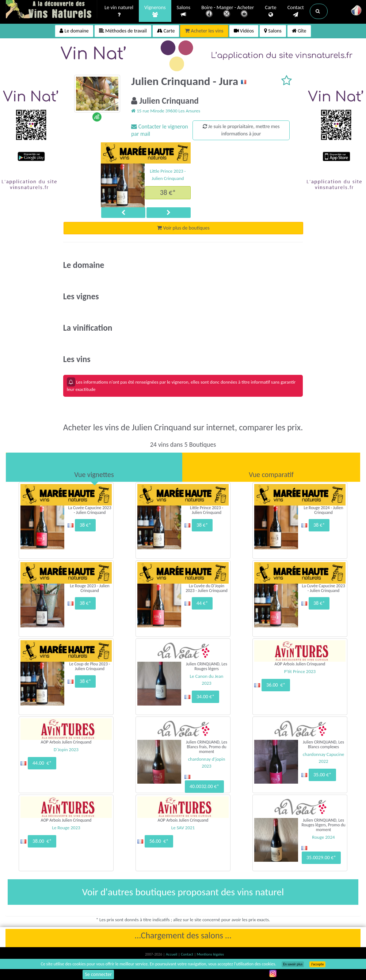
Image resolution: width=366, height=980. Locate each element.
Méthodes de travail (123, 31)
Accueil (172, 954)
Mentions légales (210, 954)
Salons (184, 11)
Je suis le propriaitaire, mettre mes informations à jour (241, 130)
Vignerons (155, 11)
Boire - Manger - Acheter (228, 12)
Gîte (299, 31)
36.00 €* (276, 685)
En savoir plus (293, 964)
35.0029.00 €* (321, 858)
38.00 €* (42, 841)
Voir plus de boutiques (183, 228)
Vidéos (244, 31)
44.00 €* (42, 763)
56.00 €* (159, 841)
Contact (296, 11)
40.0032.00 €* (204, 786)
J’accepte (317, 964)
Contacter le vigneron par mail (159, 130)
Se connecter (98, 974)
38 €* (168, 192)
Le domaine (74, 31)
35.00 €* (322, 775)
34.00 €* (205, 697)
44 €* (202, 603)
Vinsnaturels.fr (52, 10)
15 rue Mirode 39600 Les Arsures (166, 111)
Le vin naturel (119, 11)
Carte (270, 11)
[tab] (94, 467)
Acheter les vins (204, 31)
